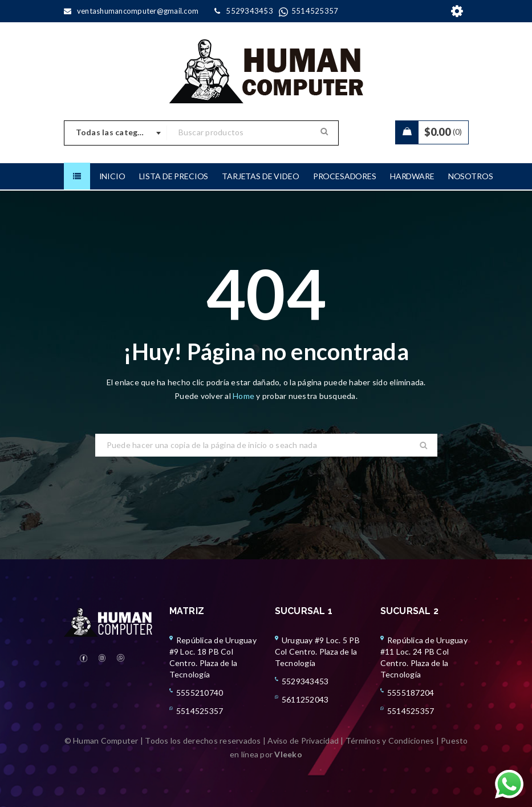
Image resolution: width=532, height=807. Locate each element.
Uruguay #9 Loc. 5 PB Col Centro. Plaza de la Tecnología (317, 651)
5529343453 (305, 681)
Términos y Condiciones (390, 741)
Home (244, 396)
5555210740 (200, 693)
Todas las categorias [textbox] (117, 132)
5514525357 (200, 711)
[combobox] (116, 133)
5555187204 (411, 693)
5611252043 (305, 699)
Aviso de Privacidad (303, 741)
